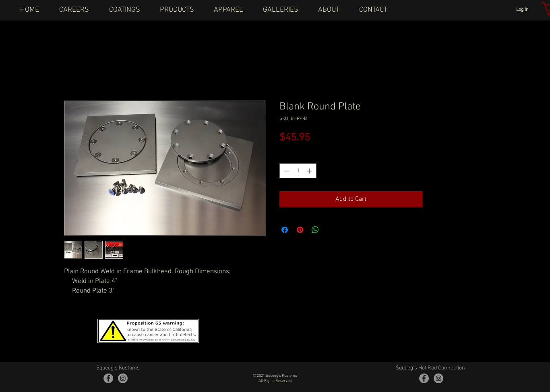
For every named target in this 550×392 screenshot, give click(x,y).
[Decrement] (286, 171)
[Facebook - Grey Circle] (108, 378)
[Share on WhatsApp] (315, 230)
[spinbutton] (298, 171)
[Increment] (310, 171)
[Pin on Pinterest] (300, 230)
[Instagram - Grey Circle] (123, 378)
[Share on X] (331, 230)
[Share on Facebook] (285, 230)
